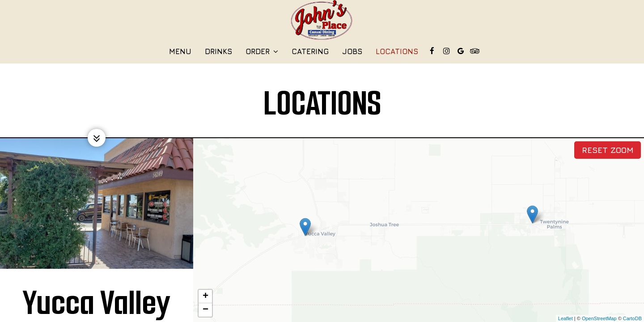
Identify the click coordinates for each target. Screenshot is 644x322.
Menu (180, 51)
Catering (310, 51)
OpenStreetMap (599, 318)
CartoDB (632, 318)
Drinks (218, 51)
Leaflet (566, 318)
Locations (397, 51)
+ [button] (205, 297)
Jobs (352, 51)
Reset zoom (608, 150)
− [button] (205, 310)
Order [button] (262, 51)
